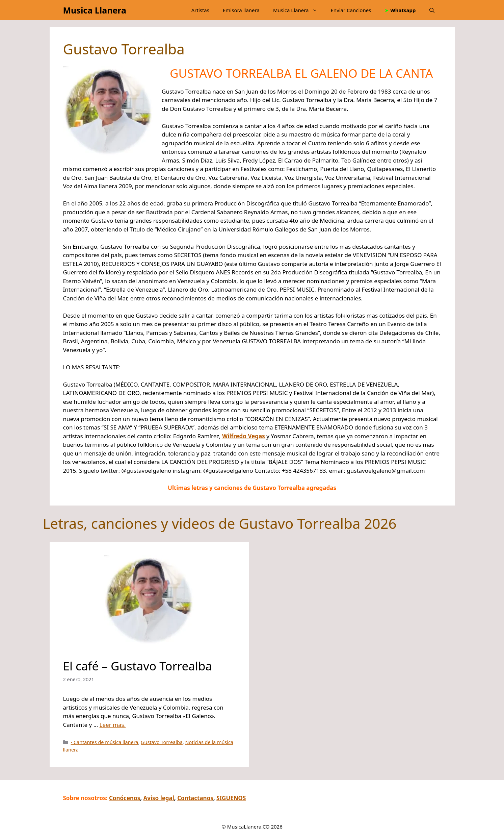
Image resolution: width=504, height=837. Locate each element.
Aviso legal (159, 798)
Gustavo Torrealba (162, 742)
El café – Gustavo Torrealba (138, 666)
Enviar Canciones (351, 10)
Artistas (200, 10)
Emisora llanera (241, 10)
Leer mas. (113, 725)
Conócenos (125, 798)
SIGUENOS (231, 798)
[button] (432, 10)
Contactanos (195, 798)
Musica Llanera (95, 10)
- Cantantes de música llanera (105, 742)
